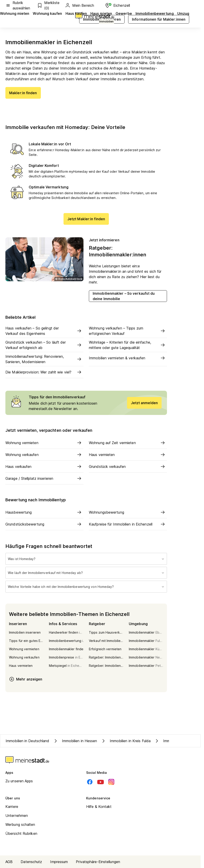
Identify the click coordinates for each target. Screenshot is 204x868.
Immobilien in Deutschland (27, 741)
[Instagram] (111, 782)
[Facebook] (90, 782)
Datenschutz (31, 862)
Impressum (59, 862)
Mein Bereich (79, 5)
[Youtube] (101, 782)
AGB (9, 862)
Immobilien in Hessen (75, 741)
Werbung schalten (20, 824)
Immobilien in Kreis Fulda (126, 741)
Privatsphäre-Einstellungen (98, 862)
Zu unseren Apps (19, 781)
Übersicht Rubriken (21, 833)
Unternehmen (17, 816)
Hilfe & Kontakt (99, 807)
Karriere (12, 807)
